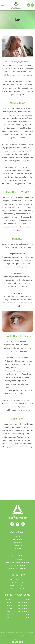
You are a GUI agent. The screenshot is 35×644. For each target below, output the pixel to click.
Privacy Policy (21, 636)
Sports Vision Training (17, 566)
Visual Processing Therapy (18, 569)
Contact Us (18, 549)
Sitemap (28, 636)
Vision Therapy (18, 560)
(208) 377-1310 (20, 585)
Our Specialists (17, 543)
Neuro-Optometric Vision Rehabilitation (17, 563)
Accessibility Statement (11, 636)
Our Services (18, 540)
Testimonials (18, 546)
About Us (18, 537)
